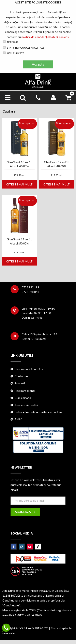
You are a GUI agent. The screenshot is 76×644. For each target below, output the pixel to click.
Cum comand (23, 398)
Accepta (38, 64)
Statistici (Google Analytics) (24, 47)
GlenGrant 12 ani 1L (57, 162)
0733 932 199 (30, 287)
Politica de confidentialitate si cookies (39, 412)
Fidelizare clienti (25, 391)
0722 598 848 (30, 292)
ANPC (19, 419)
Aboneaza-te (25, 512)
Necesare (11, 42)
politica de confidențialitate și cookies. (45, 37)
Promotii (20, 383)
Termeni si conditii (26, 405)
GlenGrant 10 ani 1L (19, 162)
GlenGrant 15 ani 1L (19, 239)
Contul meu (22, 376)
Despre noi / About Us (29, 369)
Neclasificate (13, 53)
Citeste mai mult (19, 184)
